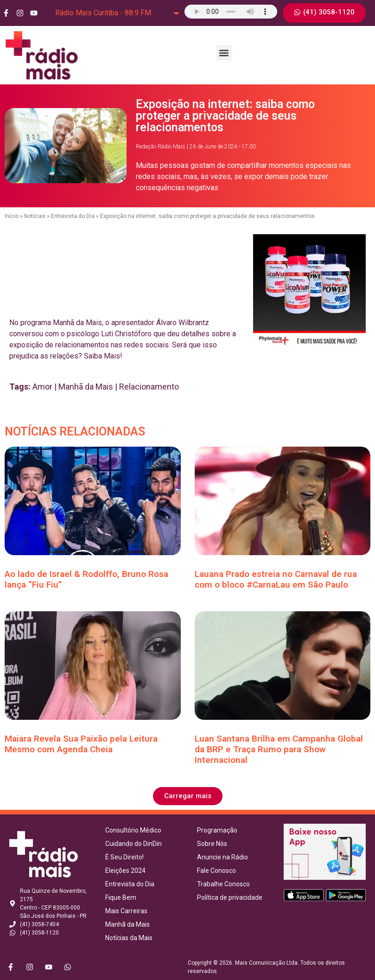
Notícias (35, 216)
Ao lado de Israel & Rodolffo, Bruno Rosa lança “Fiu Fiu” (86, 579)
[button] (224, 53)
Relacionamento (149, 387)
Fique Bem (121, 897)
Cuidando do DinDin (133, 844)
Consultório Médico (133, 830)
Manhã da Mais (86, 387)
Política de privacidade (230, 897)
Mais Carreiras (126, 911)
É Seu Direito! (124, 857)
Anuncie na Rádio (222, 857)
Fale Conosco (216, 871)
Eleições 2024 (125, 871)
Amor (42, 387)
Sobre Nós (212, 844)
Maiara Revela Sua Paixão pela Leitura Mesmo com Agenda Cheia (81, 744)
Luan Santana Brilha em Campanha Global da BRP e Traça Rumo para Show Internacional (279, 749)
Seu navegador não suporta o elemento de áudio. (231, 12)
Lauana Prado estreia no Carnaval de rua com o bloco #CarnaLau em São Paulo (276, 579)
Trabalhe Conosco (223, 884)
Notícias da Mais (129, 938)
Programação (217, 830)
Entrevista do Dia (73, 216)
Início (12, 216)
